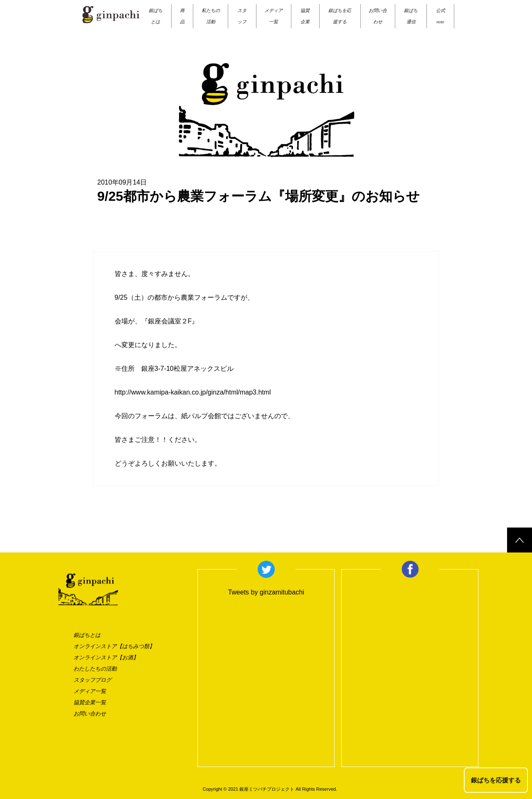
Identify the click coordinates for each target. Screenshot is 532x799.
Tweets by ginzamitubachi (266, 592)
